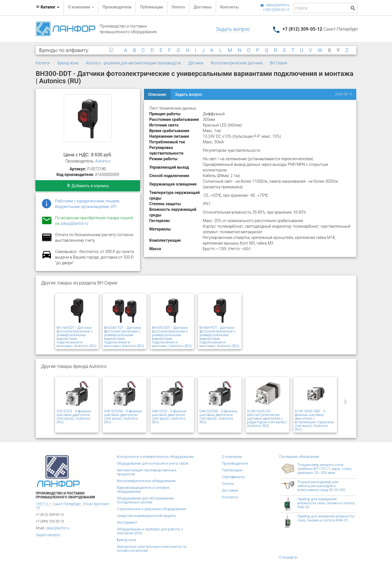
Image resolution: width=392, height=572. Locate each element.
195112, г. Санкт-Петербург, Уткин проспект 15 (72, 506)
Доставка (202, 7)
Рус (111, 51)
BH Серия (278, 63)
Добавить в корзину (88, 186)
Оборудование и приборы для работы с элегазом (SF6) (150, 531)
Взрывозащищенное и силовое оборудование (143, 490)
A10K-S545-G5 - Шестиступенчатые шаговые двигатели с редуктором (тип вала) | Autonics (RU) (267, 418)
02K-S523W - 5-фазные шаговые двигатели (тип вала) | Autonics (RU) (123, 417)
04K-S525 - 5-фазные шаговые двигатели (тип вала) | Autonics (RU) (169, 417)
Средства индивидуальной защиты (147, 516)
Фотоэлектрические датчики (237, 63)
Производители (117, 7)
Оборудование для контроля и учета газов (153, 463)
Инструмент (127, 522)
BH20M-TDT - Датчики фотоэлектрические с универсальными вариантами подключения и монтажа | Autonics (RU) (124, 337)
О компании (232, 457)
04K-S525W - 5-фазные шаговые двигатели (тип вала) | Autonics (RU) (218, 417)
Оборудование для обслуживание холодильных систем (145, 500)
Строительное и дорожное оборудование (152, 509)
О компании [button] (81, 7)
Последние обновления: (299, 457)
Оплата (178, 7)
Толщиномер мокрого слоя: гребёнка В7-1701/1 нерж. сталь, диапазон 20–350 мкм (325, 469)
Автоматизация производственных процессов (147, 472)
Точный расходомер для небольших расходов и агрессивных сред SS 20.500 (321, 486)
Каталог (43, 63)
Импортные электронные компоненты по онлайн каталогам (152, 549)
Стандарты (289, 557)
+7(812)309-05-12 (276, 10)
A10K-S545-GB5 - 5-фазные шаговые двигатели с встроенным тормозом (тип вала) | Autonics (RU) (314, 420)
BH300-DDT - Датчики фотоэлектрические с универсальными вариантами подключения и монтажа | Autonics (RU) (172, 337)
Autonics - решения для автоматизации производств (133, 63)
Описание (157, 94)
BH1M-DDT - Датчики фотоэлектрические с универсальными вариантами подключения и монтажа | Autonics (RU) (76, 337)
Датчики (196, 63)
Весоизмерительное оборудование (146, 481)
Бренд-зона (68, 63)
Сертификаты (233, 477)
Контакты (229, 7)
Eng (111, 49)
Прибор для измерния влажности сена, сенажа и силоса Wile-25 (326, 518)
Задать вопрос (233, 29)
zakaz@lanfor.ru (275, 5)
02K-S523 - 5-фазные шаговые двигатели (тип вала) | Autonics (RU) (74, 417)
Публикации (151, 7)
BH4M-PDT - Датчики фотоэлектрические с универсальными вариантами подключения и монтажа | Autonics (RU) (219, 337)
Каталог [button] (48, 7)
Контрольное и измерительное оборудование (155, 457)
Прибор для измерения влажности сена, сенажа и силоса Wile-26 (326, 503)
